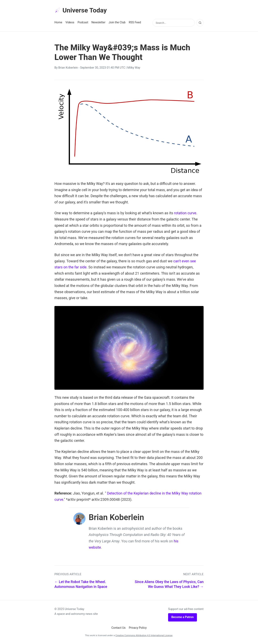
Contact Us (118, 628)
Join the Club (117, 22)
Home (58, 22)
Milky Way (134, 68)
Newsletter (98, 22)
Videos (70, 22)
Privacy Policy (138, 628)
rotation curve (185, 213)
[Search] (200, 23)
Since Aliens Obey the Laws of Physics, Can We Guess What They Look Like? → (169, 584)
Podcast (83, 22)
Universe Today (81, 10)
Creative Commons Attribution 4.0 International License (144, 635)
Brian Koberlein (68, 68)
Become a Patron (183, 617)
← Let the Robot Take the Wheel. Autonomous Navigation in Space (81, 584)
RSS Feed (135, 22)
